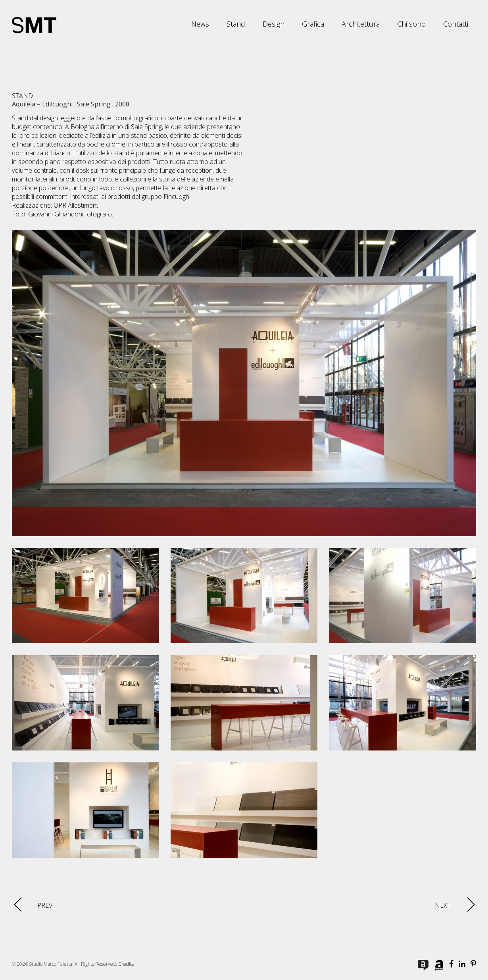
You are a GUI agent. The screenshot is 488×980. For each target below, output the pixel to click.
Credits (126, 964)
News (200, 24)
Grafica (313, 24)
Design (274, 24)
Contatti (456, 24)
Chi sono (411, 24)
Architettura (361, 24)
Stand (236, 24)
